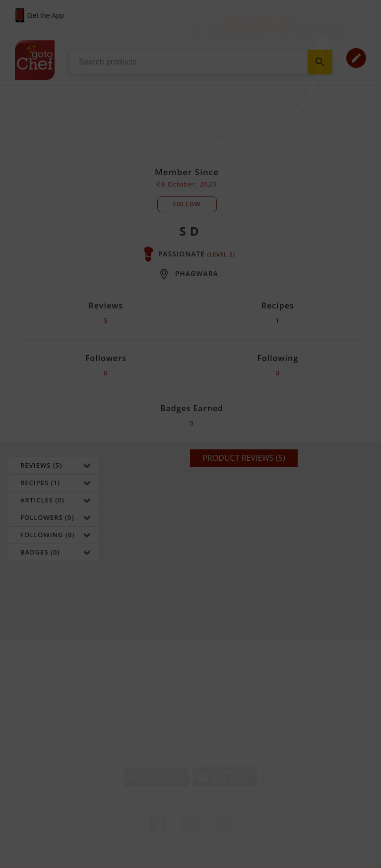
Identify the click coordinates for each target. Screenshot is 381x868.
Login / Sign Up (260, 23)
